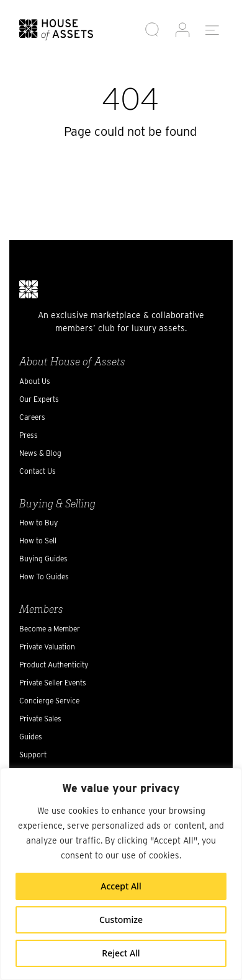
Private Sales (40, 719)
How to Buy (38, 523)
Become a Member (50, 629)
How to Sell (38, 541)
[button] (152, 30)
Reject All (121, 953)
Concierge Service (49, 701)
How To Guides (44, 577)
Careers (32, 417)
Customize (121, 920)
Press (29, 435)
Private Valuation (47, 647)
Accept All (121, 886)
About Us (35, 381)
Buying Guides (43, 559)
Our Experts (39, 399)
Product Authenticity (54, 665)
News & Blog (40, 453)
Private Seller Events (53, 683)
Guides (31, 737)
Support (33, 755)
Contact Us (38, 471)
